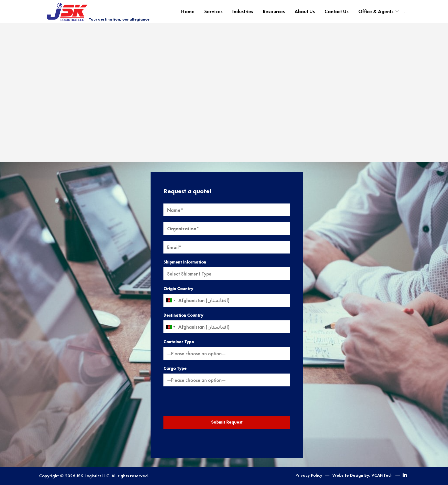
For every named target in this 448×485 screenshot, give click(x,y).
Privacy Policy (309, 475)
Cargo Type (175, 368)
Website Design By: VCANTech (362, 475)
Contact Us (337, 11)
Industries (243, 11)
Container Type (179, 342)
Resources (274, 11)
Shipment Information (185, 262)
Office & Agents (376, 11)
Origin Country (178, 289)
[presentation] (227, 403)
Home (188, 11)
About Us (305, 11)
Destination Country (183, 315)
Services (213, 11)
